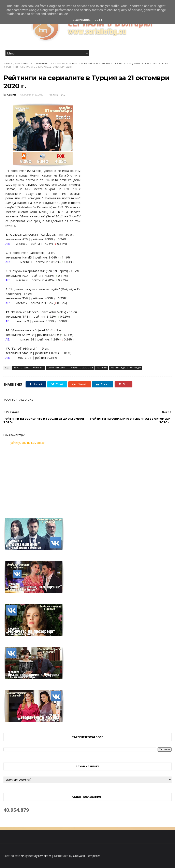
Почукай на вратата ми (96, 64)
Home (7, 64)
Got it (99, 20)
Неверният (43, 64)
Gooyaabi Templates (87, 856)
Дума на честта (23, 64)
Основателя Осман (65, 64)
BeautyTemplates (40, 856)
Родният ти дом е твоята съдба (149, 64)
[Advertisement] (88, 479)
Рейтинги (120, 64)
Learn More (82, 20)
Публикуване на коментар (27, 443)
